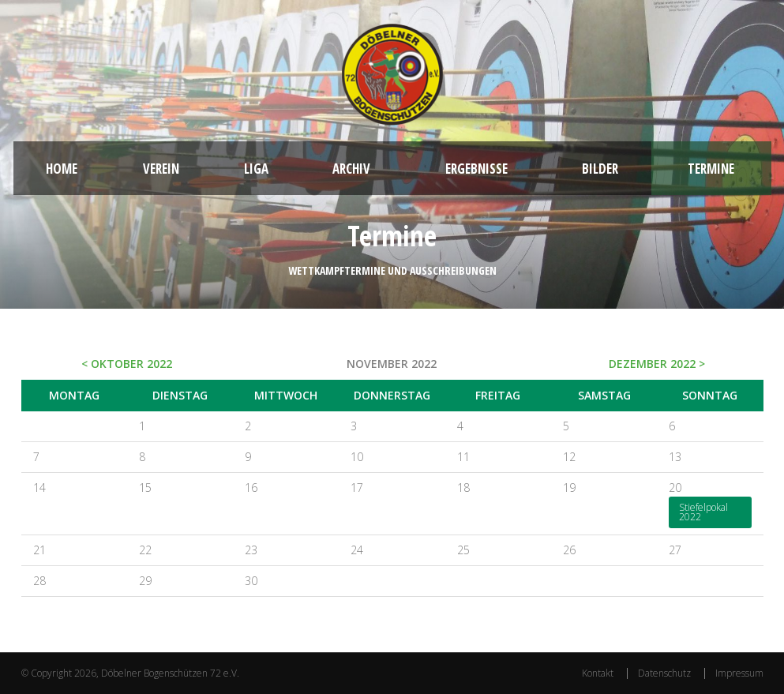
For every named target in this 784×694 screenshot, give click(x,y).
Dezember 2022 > (657, 364)
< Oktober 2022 (127, 364)
